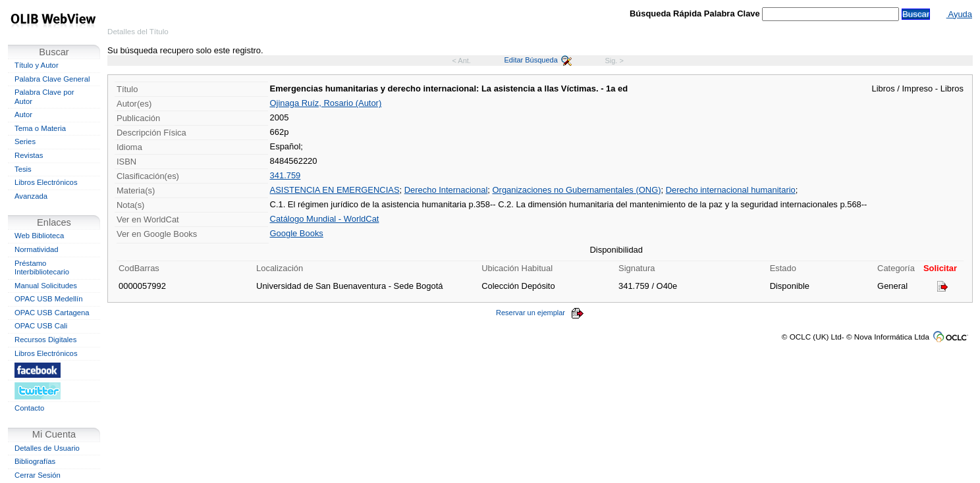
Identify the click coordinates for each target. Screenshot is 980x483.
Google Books (297, 233)
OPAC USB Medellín (49, 299)
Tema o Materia (40, 128)
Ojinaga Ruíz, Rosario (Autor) (326, 103)
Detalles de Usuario (47, 448)
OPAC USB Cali (41, 326)
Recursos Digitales (45, 340)
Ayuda (959, 14)
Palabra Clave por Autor (44, 97)
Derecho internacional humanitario (731, 190)
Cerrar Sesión (38, 475)
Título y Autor (37, 65)
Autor (23, 114)
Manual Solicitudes (46, 286)
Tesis (23, 169)
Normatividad (37, 249)
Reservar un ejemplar (540, 313)
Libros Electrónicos (46, 182)
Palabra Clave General (52, 79)
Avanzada (31, 196)
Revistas (29, 155)
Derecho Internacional (446, 190)
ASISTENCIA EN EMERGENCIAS (335, 190)
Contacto (29, 408)
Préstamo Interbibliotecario (42, 268)
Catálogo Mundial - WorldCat (325, 219)
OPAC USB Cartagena (52, 313)
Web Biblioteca (39, 236)
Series (25, 141)
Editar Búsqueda (538, 60)
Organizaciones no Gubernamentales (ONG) (577, 190)
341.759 (286, 175)
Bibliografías (35, 461)
